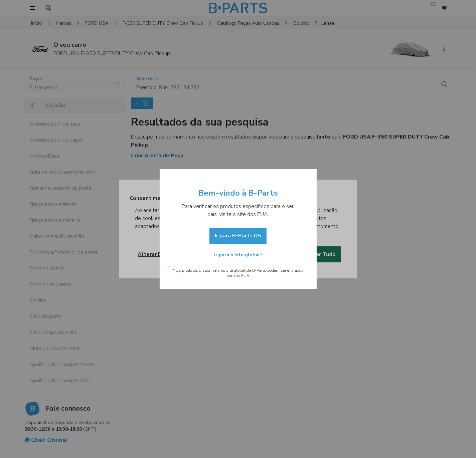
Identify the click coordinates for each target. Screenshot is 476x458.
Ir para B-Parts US (238, 236)
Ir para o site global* (238, 255)
